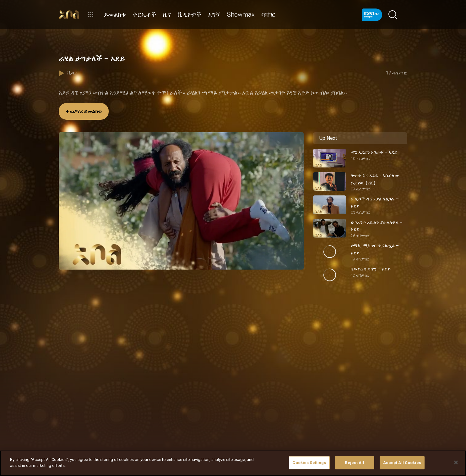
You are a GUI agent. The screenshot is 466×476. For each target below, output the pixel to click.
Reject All (354, 463)
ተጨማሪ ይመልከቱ (84, 111)
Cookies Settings (309, 463)
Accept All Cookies (402, 463)
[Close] (456, 462)
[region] (233, 463)
